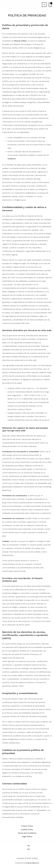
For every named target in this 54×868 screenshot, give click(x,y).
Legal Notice (27, 837)
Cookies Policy (27, 829)
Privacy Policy (27, 826)
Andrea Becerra (32, 863)
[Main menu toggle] (44, 5)
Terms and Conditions (27, 833)
